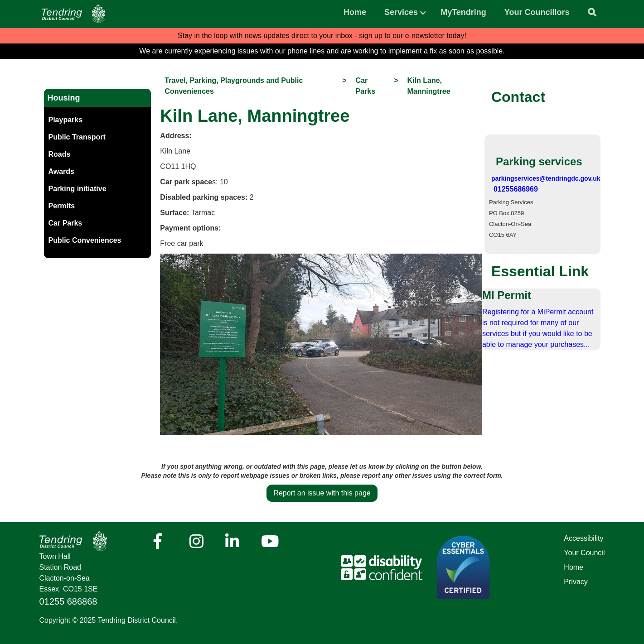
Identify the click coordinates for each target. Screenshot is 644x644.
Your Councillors (537, 12)
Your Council (584, 553)
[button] (401, 10)
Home (355, 12)
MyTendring (463, 12)
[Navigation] (73, 14)
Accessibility (583, 538)
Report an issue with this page (322, 493)
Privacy (576, 582)
